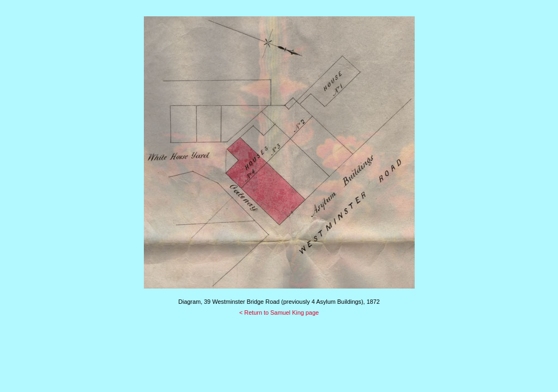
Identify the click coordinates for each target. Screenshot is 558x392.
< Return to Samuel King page (279, 313)
